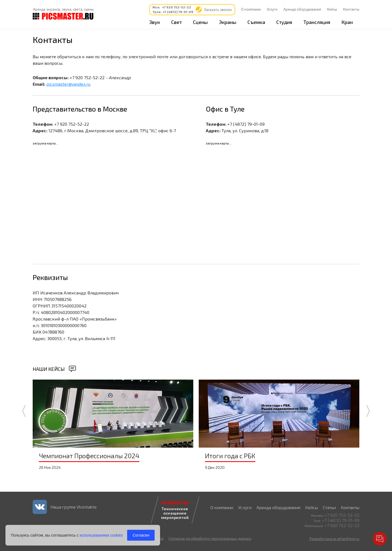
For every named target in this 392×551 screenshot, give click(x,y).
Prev (24, 411)
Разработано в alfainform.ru (334, 539)
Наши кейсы (49, 369)
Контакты (351, 9)
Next (368, 411)
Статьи (329, 507)
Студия (284, 22)
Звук (155, 22)
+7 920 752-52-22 (177, 7)
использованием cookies (101, 535)
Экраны (228, 22)
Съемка (256, 22)
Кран (347, 22)
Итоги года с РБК (230, 456)
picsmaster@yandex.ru (68, 84)
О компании (251, 9)
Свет (177, 22)
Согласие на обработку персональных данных (210, 538)
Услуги (272, 9)
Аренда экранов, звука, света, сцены (63, 9)
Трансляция (317, 22)
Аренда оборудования (302, 9)
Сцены (200, 22)
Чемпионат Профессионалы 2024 (89, 456)
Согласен (141, 535)
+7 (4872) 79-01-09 (178, 12)
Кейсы (332, 9)
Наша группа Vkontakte (73, 507)
